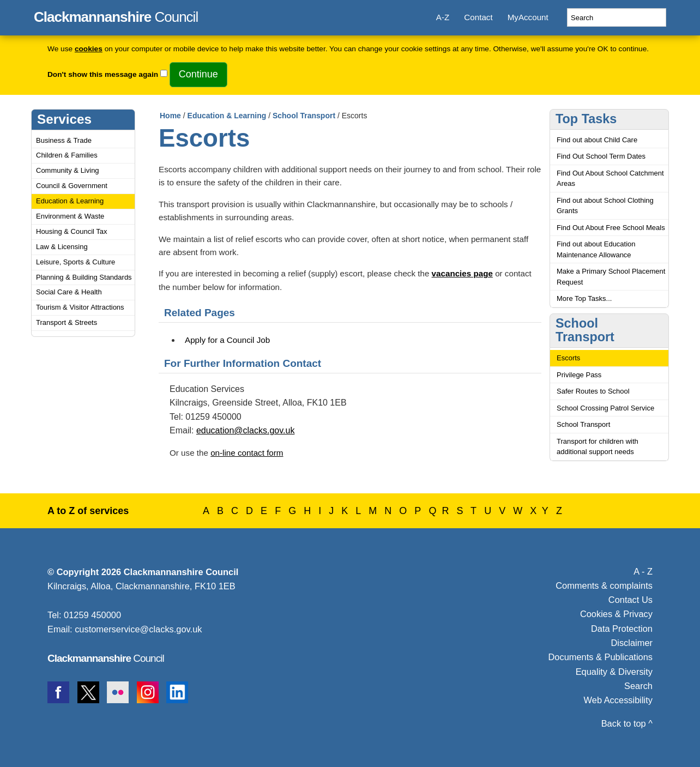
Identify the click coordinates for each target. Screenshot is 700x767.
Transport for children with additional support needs (598, 447)
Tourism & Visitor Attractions (80, 307)
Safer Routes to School (593, 391)
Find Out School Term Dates (601, 156)
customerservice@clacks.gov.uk (138, 629)
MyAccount (528, 17)
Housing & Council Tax (72, 231)
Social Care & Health (69, 292)
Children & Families (67, 155)
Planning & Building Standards (84, 277)
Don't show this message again (103, 74)
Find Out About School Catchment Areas (610, 179)
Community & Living (68, 170)
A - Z (643, 571)
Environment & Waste (70, 216)
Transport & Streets (67, 322)
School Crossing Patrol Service (605, 408)
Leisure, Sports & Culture (76, 262)
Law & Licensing (62, 247)
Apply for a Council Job (227, 340)
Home (170, 116)
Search (638, 686)
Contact (478, 17)
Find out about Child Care (597, 140)
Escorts (568, 358)
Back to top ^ (627, 723)
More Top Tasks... (584, 298)
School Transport (304, 116)
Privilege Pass (579, 375)
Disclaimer (632, 643)
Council (116, 15)
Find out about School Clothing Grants (605, 206)
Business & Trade (64, 140)
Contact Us (630, 600)
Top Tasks (586, 119)
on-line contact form (247, 453)
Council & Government (72, 186)
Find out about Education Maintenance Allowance (596, 249)
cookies (89, 49)
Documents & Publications (601, 657)
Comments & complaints (604, 585)
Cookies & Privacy (616, 614)
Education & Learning (70, 201)
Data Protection (622, 629)
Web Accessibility (618, 700)
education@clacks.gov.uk (245, 430)
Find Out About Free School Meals (611, 228)
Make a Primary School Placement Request (611, 277)
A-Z (443, 17)
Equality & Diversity (614, 672)
